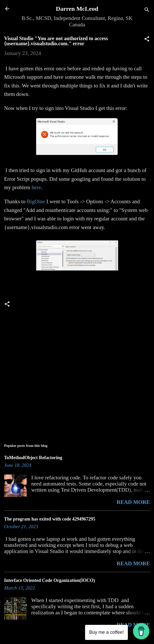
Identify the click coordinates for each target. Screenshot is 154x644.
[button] (147, 39)
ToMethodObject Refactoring (33, 458)
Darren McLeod (77, 9)
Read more (133, 502)
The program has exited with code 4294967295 (50, 519)
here (36, 187)
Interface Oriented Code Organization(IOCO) (49, 580)
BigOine (36, 201)
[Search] (147, 10)
